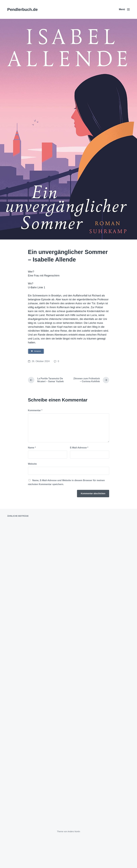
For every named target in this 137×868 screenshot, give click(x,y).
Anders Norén (74, 862)
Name (32, 448)
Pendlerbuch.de (22, 9)
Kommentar (35, 411)
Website (32, 464)
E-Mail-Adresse (79, 448)
